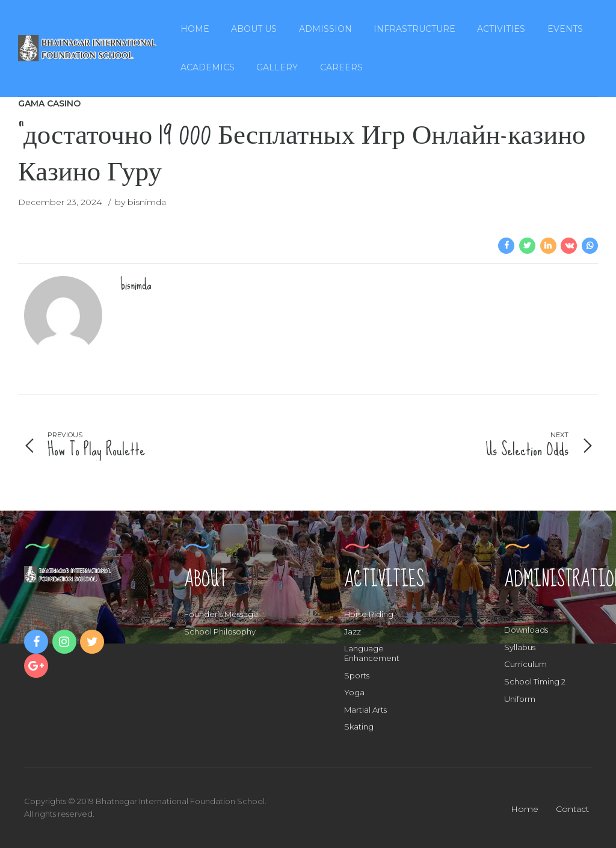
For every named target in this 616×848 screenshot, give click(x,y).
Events (565, 29)
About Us (254, 29)
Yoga (354, 692)
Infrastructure (414, 29)
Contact (572, 809)
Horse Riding (369, 614)
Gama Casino (49, 103)
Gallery (277, 67)
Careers (341, 67)
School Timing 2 (535, 681)
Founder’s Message (221, 614)
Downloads (526, 630)
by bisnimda (140, 202)
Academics (208, 67)
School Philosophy (220, 631)
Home (195, 29)
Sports (357, 675)
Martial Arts (365, 710)
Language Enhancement (372, 653)
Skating (359, 727)
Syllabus (520, 647)
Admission (325, 29)
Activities (501, 29)
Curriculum (525, 664)
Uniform (520, 699)
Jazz (353, 631)
